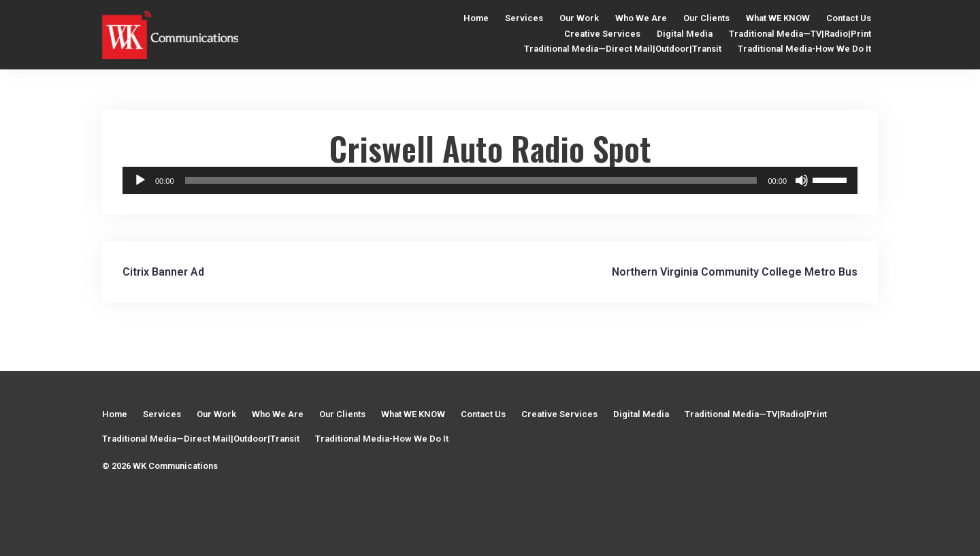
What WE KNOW (778, 18)
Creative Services (602, 34)
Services (524, 18)
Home (476, 18)
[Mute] (802, 180)
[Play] (140, 180)
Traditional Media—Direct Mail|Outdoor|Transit (623, 49)
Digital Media (685, 34)
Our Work (579, 18)
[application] (490, 180)
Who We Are (641, 18)
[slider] (471, 180)
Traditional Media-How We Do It (804, 49)
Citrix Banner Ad (163, 272)
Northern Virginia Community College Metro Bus (735, 272)
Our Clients (706, 18)
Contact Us (849, 18)
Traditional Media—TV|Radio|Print (800, 34)
